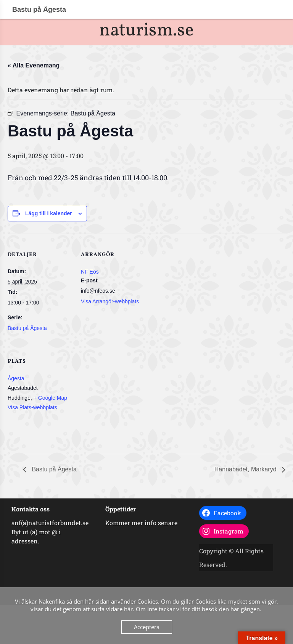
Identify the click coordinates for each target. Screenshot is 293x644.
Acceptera (147, 627)
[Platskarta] (121, 393)
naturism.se (146, 31)
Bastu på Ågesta (27, 328)
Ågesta (16, 378)
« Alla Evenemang (34, 65)
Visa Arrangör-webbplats (110, 301)
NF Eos (90, 272)
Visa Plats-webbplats (32, 407)
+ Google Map (50, 398)
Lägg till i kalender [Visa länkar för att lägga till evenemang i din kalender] (49, 213)
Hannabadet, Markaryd (246, 469)
